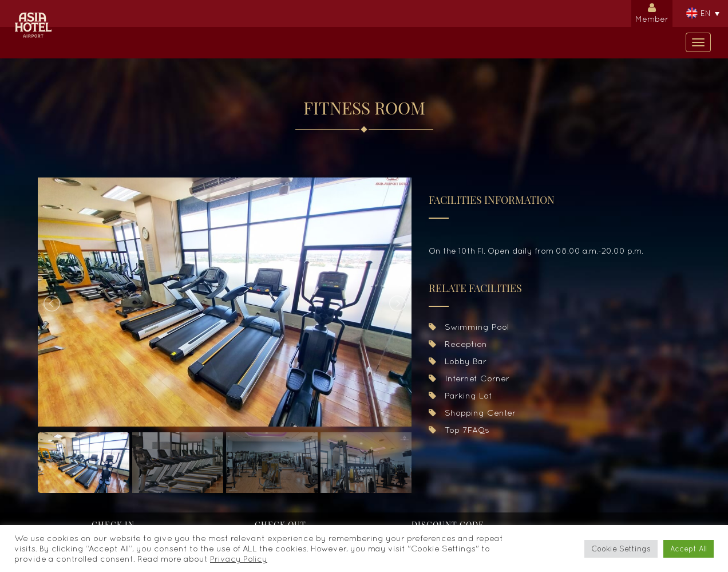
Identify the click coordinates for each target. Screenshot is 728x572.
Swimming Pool (469, 327)
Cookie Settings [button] (621, 549)
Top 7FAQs (459, 430)
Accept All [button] (689, 549)
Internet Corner (469, 378)
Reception (458, 344)
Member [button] (652, 12)
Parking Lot (460, 395)
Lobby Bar (458, 361)
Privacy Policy (239, 559)
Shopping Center (472, 413)
